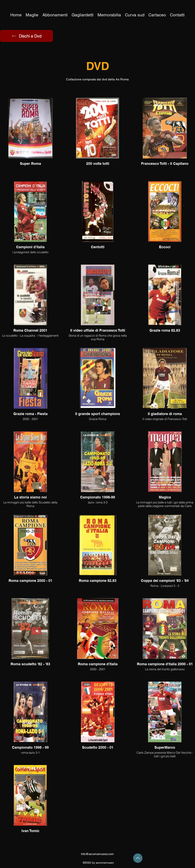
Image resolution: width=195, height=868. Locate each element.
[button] (109, 15)
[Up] (138, 858)
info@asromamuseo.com (97, 854)
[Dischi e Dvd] (26, 36)
